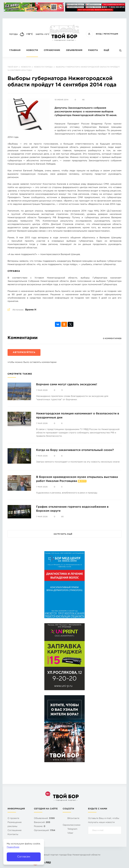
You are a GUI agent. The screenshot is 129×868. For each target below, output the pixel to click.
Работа (93, 50)
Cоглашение (15, 831)
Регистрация (111, 34)
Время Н (31, 310)
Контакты (13, 835)
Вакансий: (42, 823)
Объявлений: (44, 819)
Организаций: (45, 831)
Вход (99, 34)
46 (83, 100)
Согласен (24, 857)
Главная (15, 50)
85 (62, 517)
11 (62, 390)
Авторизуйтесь (24, 353)
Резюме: (40, 827)
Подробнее (13, 847)
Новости (32, 50)
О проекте (13, 819)
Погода (14, 34)
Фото (83, 481)
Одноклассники (71, 825)
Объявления (74, 50)
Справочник (52, 50)
